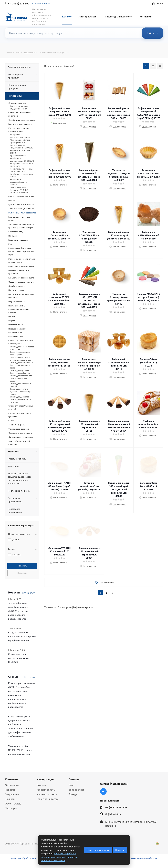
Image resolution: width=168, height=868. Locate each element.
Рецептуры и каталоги (119, 16)
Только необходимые (98, 850)
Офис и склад (13, 803)
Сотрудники (12, 794)
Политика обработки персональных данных (34, 858)
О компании (12, 785)
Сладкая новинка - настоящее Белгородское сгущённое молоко (22, 636)
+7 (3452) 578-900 (116, 807)
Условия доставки (47, 794)
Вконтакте (103, 791)
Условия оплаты (46, 790)
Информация (45, 779)
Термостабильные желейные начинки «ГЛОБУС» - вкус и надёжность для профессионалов (19, 611)
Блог (71, 785)
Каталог (67, 16)
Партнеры (11, 808)
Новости (10, 790)
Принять (120, 850)
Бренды (73, 794)
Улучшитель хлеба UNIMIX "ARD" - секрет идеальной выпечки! (20, 750)
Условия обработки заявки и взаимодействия (134, 858)
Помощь (42, 785)
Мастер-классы (88, 16)
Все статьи (30, 677)
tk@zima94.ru (113, 814)
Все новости (29, 593)
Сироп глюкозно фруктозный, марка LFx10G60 (19, 658)
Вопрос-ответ (76, 790)
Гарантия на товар (47, 799)
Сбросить (22, 573)
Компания (146, 16)
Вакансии (10, 799)
